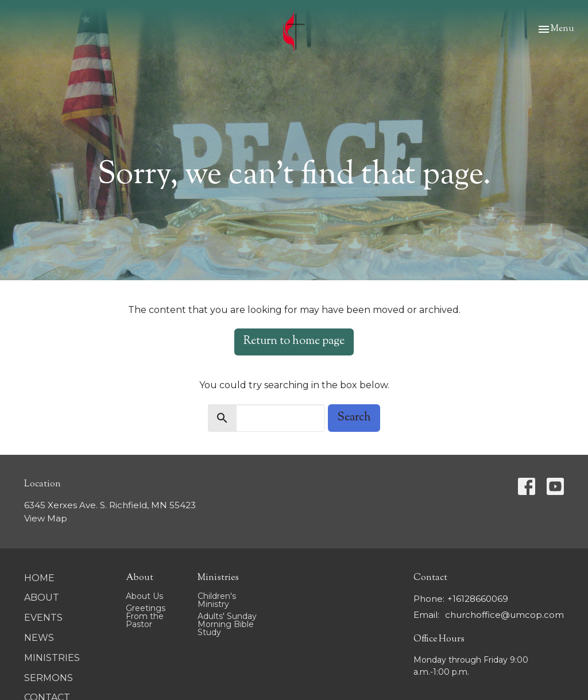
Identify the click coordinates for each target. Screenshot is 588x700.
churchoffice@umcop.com (504, 615)
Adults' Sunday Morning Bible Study (227, 624)
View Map (46, 518)
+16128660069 (478, 599)
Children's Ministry (217, 600)
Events (43, 618)
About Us (144, 596)
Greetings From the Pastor (146, 616)
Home (39, 578)
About (42, 597)
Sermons (49, 678)
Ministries (52, 658)
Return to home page (294, 341)
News (39, 638)
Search (354, 418)
